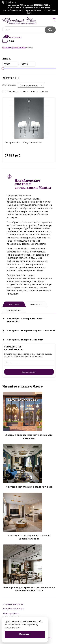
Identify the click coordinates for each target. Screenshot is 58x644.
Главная (6, 47)
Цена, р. (7, 59)
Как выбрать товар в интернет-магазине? (26, 320)
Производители (18, 47)
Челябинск (9, 2)
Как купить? (14, 305)
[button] (31, 85)
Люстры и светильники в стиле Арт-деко (29, 487)
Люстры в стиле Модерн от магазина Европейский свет (29, 537)
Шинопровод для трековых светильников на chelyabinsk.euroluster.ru (29, 589)
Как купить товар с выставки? (25, 340)
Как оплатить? (36, 305)
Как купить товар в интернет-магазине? (31, 331)
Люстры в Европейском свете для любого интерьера (29, 436)
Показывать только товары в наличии (25, 92)
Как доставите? (14, 310)
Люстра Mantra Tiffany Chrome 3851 (24, 142)
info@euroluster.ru (14, 608)
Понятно (25, 634)
